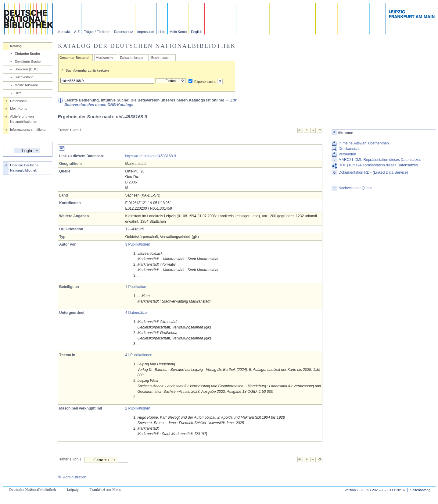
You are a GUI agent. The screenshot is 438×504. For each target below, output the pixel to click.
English (197, 32)
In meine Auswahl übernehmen (364, 143)
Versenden (347, 154)
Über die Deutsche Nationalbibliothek (24, 168)
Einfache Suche (27, 54)
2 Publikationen (138, 408)
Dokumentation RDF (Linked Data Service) (373, 172)
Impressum (146, 32)
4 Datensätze (136, 313)
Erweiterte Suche (28, 62)
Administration (72, 477)
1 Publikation (136, 287)
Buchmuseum (161, 58)
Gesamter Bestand (74, 58)
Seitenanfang (420, 490)
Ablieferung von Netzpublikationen (24, 119)
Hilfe (162, 32)
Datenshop (18, 101)
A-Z (77, 32)
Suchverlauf (24, 77)
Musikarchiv (104, 58)
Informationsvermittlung (28, 130)
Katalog (16, 46)
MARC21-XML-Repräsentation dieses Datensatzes (380, 160)
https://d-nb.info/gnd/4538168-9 (151, 156)
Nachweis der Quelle (355, 188)
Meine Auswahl (26, 85)
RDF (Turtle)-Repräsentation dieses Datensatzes (378, 165)
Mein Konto (178, 32)
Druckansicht (349, 149)
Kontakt (64, 32)
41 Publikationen (139, 355)
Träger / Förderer (97, 32)
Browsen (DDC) (27, 69)
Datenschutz (124, 32)
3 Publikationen (138, 244)
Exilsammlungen (132, 58)
